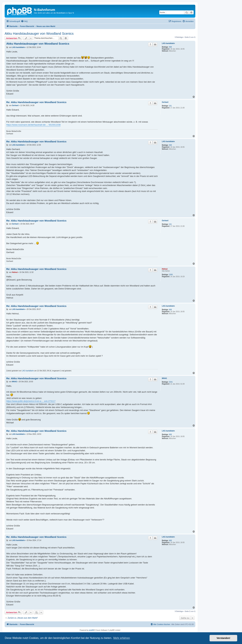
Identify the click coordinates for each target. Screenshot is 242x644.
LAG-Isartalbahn (168, 43)
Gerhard (165, 102)
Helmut (165, 269)
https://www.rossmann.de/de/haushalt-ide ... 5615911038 (33, 125)
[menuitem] (24, 21)
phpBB (91, 630)
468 (170, 47)
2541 (171, 382)
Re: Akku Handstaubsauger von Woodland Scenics (36, 102)
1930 (171, 275)
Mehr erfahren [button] (122, 638)
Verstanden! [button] (223, 638)
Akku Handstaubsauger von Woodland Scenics (39, 34)
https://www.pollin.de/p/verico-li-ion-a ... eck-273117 (31, 401)
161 (170, 106)
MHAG (164, 378)
